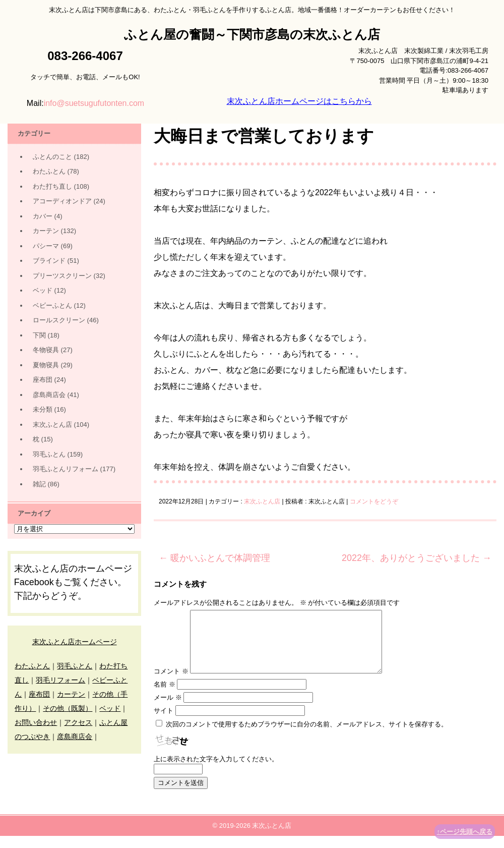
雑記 (39, 484)
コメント (171, 683)
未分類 (43, 409)
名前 (165, 696)
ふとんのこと (52, 157)
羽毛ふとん (49, 454)
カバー (43, 216)
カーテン (46, 231)
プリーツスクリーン (62, 276)
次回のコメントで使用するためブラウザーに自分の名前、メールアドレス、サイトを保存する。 (307, 736)
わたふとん (49, 171)
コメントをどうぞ (374, 501)
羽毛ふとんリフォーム (66, 469)
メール (168, 710)
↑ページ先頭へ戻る (465, 832)
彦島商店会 (49, 395)
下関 (39, 335)
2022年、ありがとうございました (417, 558)
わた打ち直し (52, 186)
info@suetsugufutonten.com (94, 103)
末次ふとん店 (262, 501)
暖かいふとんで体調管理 (214, 558)
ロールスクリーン (59, 320)
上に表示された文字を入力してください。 (216, 771)
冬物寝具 (46, 350)
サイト (164, 723)
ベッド (43, 290)
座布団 (43, 380)
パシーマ (46, 246)
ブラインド (49, 261)
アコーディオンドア (62, 201)
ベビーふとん (52, 305)
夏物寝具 (46, 365)
